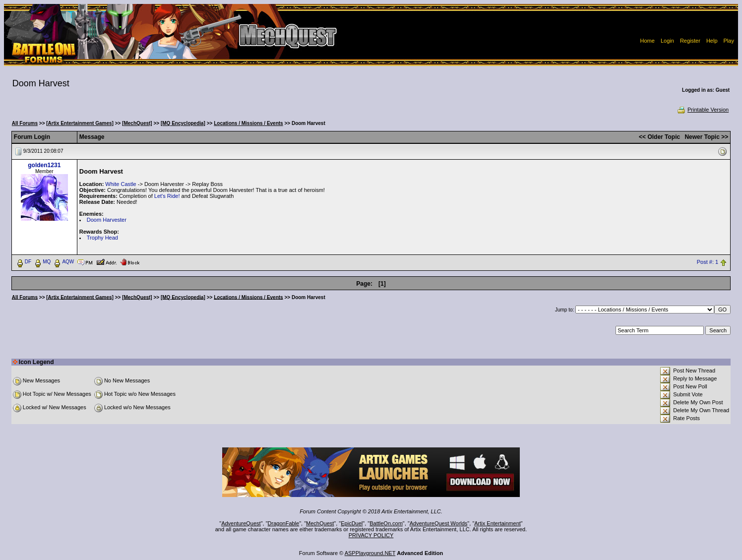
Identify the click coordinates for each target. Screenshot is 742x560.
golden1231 (44, 165)
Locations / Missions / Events (248, 123)
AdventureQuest (241, 523)
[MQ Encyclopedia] (183, 123)
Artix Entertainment (497, 523)
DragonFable (284, 523)
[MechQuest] (137, 123)
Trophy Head (102, 238)
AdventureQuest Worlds (439, 523)
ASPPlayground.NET (370, 553)
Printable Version (703, 110)
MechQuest (320, 523)
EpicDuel (352, 523)
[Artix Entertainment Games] (80, 123)
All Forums (25, 123)
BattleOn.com (386, 523)
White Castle (121, 184)
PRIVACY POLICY (371, 535)
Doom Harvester (107, 220)
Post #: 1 (708, 262)
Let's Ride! (167, 196)
